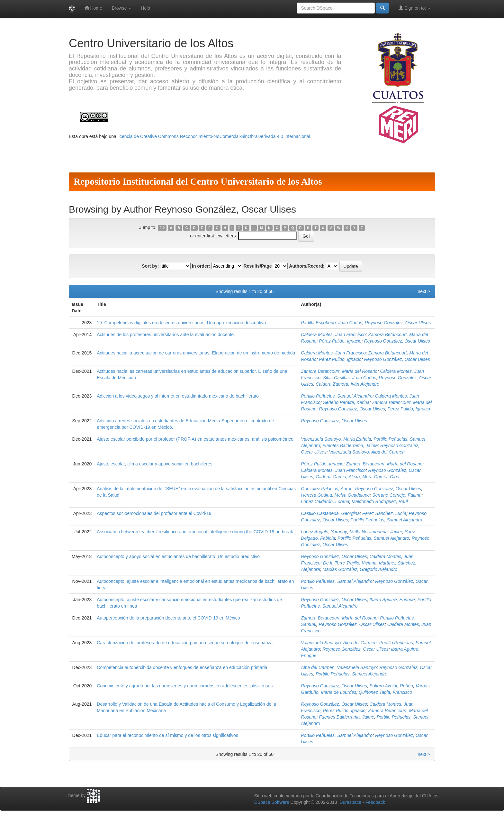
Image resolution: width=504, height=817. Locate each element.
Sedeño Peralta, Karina (346, 402)
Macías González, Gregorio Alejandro (360, 569)
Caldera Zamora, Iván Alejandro (347, 384)
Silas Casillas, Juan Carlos (350, 378)
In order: (201, 266)
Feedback (375, 802)
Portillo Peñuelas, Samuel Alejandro (337, 396)
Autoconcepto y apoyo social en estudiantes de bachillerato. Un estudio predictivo (178, 556)
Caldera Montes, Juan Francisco (333, 335)
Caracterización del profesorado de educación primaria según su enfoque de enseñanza (185, 643)
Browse (122, 8)
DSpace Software (272, 802)
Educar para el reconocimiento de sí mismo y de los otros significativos (167, 735)
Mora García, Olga (381, 477)
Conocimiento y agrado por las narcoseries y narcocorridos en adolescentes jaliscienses (185, 686)
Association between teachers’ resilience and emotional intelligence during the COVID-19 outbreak (195, 532)
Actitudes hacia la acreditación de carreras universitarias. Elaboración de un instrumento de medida (196, 353)
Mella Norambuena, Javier (376, 532)
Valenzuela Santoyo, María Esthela (336, 439)
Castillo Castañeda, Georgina (330, 513)
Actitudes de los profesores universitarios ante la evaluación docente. (166, 335)
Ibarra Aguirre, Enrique (392, 600)
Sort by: (150, 266)
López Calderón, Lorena (325, 501)
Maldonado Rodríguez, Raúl (380, 501)
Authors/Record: (307, 266)
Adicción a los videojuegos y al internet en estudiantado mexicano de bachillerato (178, 396)
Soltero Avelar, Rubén (391, 686)
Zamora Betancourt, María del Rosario (339, 371)
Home (93, 8)
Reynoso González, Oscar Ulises (398, 323)
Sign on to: (414, 8)
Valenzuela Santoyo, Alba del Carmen (367, 452)
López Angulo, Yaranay (324, 532)
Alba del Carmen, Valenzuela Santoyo (339, 667)
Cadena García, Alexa (338, 477)
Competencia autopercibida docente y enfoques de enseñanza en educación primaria (182, 667)
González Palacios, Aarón (327, 489)
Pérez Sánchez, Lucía (384, 513)
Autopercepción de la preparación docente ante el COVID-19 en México (168, 618)
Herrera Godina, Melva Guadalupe (335, 495)
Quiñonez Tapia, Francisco (385, 692)
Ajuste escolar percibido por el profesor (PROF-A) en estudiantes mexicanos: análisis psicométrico (195, 439)
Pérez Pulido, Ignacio (340, 341)
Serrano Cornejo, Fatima (397, 495)
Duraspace (350, 802)
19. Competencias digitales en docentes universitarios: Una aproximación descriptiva (181, 323)
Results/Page (258, 266)
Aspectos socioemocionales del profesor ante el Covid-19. (155, 513)
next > (424, 291)
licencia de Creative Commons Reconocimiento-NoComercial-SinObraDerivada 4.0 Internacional (214, 136)
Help (145, 8)
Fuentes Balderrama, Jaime (350, 445)
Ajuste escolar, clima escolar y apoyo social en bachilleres (155, 464)
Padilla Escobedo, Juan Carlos (332, 323)
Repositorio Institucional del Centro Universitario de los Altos (198, 181)
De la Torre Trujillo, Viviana (350, 563)
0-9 (162, 228)
